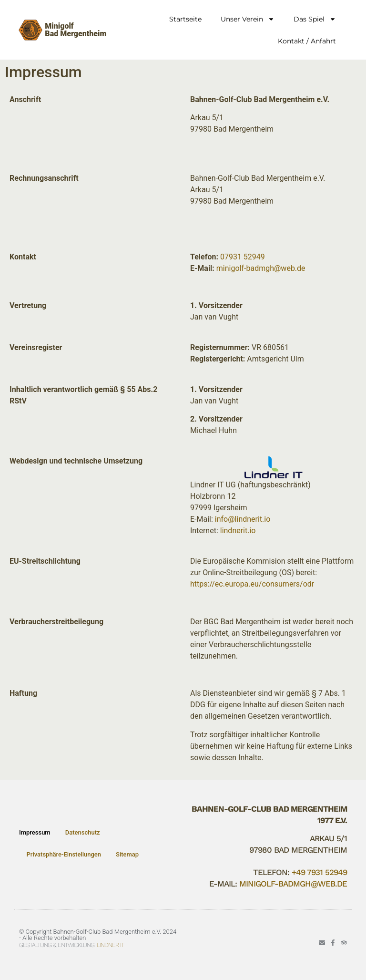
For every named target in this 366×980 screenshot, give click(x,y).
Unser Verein (248, 19)
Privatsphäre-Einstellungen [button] (64, 854)
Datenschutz (83, 832)
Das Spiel (315, 19)
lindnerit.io (238, 531)
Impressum (35, 832)
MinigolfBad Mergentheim (76, 30)
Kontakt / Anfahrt (307, 41)
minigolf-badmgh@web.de (261, 268)
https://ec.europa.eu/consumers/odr (252, 584)
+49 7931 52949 (319, 872)
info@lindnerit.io (243, 519)
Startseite (185, 19)
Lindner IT (110, 945)
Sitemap (127, 854)
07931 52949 (243, 257)
